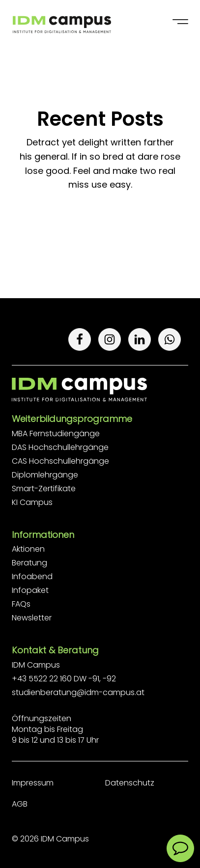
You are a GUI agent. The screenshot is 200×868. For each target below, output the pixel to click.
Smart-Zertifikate (44, 489)
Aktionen (28, 549)
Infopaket (30, 590)
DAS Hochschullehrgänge (60, 447)
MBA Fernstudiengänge (56, 434)
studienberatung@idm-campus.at (78, 692)
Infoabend (32, 576)
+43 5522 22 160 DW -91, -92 (64, 679)
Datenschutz (130, 783)
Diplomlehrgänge (45, 475)
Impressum (33, 783)
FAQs (21, 604)
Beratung (29, 563)
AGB (20, 804)
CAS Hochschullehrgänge (60, 461)
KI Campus (32, 502)
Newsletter (32, 618)
